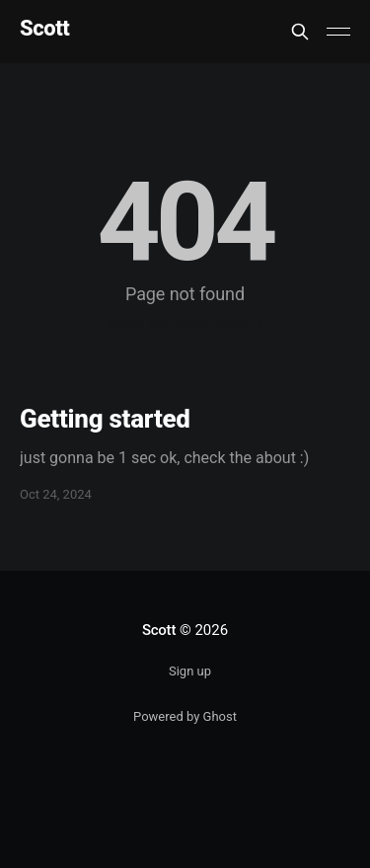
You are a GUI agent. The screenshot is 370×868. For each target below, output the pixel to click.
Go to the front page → (185, 322)
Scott (44, 29)
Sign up (190, 671)
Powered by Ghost (185, 716)
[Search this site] (300, 32)
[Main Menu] (338, 32)
